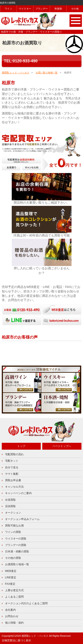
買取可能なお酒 (14, 526)
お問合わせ (12, 616)
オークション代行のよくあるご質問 (26, 603)
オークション (13, 513)
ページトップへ (62, 446)
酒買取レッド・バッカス (35, 636)
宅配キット (12, 461)
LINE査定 (11, 577)
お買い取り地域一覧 (47, 73)
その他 (75, 9)
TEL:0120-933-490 (21, 61)
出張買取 (10, 500)
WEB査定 (11, 571)
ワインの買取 (13, 532)
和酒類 (58, 9)
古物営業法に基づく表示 (16, 640)
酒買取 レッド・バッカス (15, 73)
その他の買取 (13, 558)
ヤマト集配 (12, 474)
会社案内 (10, 610)
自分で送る (12, 467)
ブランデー (42, 9)
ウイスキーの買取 (16, 539)
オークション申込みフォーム (22, 519)
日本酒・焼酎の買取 (17, 551)
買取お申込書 (13, 480)
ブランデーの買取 (16, 545)
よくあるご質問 (14, 597)
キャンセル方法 (14, 487)
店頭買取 (10, 506)
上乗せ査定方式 (14, 590)
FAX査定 (10, 584)
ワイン (8, 9)
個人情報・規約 (14, 623)
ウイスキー (25, 9)
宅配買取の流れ (14, 454)
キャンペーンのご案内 (18, 493)
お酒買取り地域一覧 (17, 564)
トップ (21, 446)
